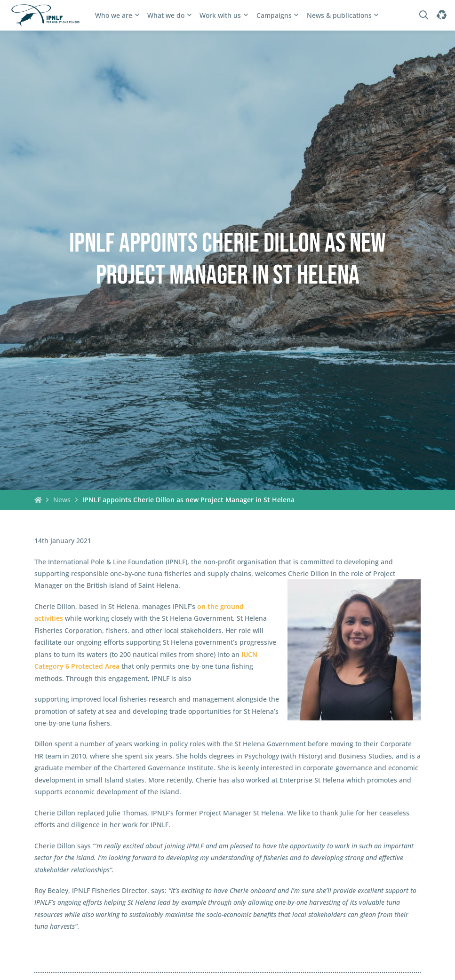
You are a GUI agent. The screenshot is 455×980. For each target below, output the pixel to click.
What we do (166, 15)
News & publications (339, 15)
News (62, 500)
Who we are (114, 15)
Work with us (220, 15)
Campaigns (274, 15)
